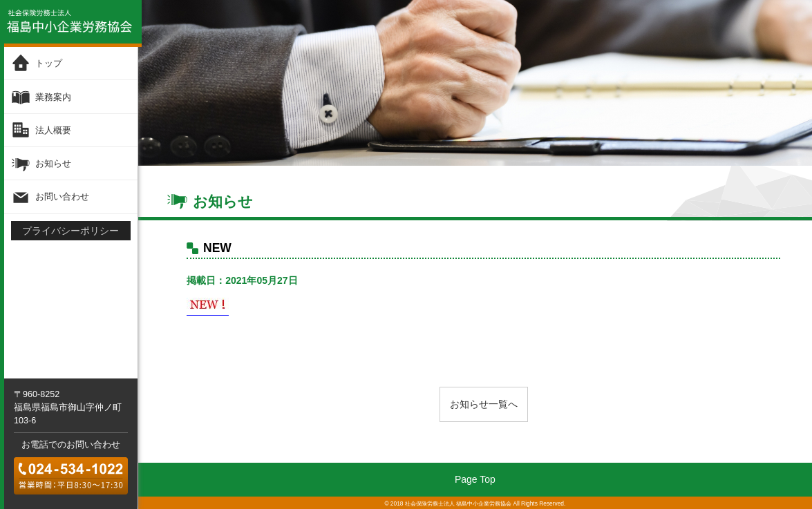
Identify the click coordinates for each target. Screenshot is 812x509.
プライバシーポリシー (70, 229)
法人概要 (53, 129)
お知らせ (53, 163)
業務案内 (53, 96)
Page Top (475, 479)
